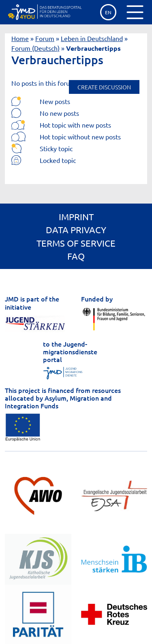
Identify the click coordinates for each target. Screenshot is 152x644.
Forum (45, 38)
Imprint (76, 217)
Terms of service (76, 243)
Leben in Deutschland (92, 38)
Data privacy (76, 230)
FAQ (76, 256)
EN (108, 12)
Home (20, 38)
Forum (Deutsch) (35, 48)
